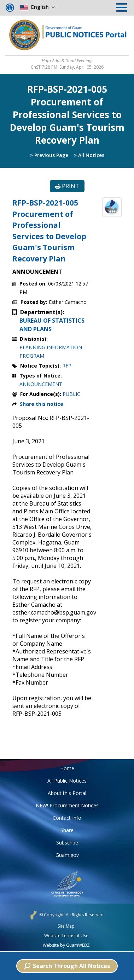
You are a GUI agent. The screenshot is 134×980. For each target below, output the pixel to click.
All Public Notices (67, 781)
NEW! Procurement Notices (67, 805)
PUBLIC (71, 394)
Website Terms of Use (66, 936)
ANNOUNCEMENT (41, 384)
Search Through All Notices (67, 966)
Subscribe (67, 843)
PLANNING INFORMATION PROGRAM (51, 351)
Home (67, 768)
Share (67, 830)
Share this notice (42, 404)
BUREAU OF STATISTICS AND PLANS (52, 325)
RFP (67, 366)
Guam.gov (67, 855)
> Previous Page (49, 155)
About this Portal (67, 793)
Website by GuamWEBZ (66, 945)
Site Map (66, 926)
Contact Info (67, 818)
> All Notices (89, 155)
